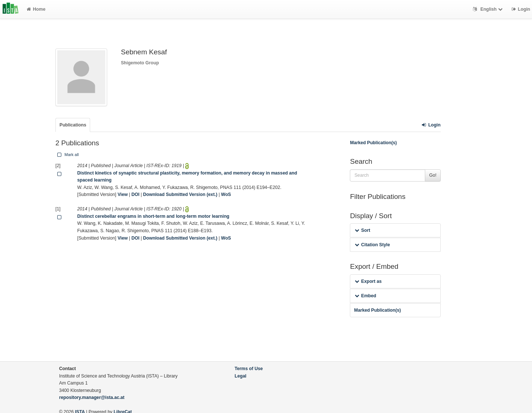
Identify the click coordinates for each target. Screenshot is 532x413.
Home (36, 9)
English (489, 9)
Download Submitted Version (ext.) (180, 194)
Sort (362, 230)
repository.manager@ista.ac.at (92, 397)
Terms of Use (249, 369)
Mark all (67, 155)
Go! (433, 175)
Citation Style (372, 245)
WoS (226, 194)
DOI (136, 194)
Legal (241, 376)
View (123, 194)
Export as (368, 281)
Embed (365, 296)
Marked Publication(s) (373, 143)
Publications (73, 125)
